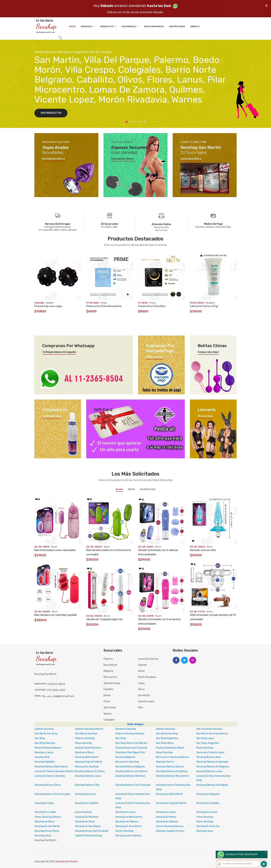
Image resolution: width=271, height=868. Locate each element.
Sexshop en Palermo (127, 822)
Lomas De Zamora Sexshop (50, 776)
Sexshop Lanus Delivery (129, 836)
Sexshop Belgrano (125, 757)
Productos (108, 26)
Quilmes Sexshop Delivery (89, 729)
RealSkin (210, 303)
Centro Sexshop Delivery (170, 826)
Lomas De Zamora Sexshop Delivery (55, 771)
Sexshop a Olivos (84, 752)
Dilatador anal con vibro (203, 550)
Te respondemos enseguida (59, 352)
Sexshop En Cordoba (208, 803)
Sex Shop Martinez (45, 743)
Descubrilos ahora (53, 159)
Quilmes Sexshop (44, 729)
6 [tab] (142, 122)
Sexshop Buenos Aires (209, 757)
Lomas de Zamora (148, 659)
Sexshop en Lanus (125, 812)
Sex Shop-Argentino (208, 743)
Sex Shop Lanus (205, 738)
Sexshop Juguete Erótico (170, 831)
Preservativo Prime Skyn (152, 306)
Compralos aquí (52, 416)
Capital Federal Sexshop (88, 836)
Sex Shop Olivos (165, 743)
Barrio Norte (110, 665)
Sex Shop (40, 738)
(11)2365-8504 (56, 684)
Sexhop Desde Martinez (88, 748)
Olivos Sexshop (83, 743)
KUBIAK (50, 303)
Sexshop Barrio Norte (87, 757)
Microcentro (110, 677)
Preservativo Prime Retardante (104, 306)
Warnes (108, 714)
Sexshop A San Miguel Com (130, 752)
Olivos (141, 689)
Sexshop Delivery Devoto (170, 767)
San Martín (144, 695)
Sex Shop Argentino (167, 738)
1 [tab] (127, 122)
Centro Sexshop (124, 831)
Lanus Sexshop (83, 812)
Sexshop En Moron (166, 817)
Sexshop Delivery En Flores (90, 771)
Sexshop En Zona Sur (208, 826)
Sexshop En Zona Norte (129, 826)
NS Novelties (148, 489)
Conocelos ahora (191, 159)
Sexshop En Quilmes (167, 822)
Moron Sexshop (205, 748)
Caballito (108, 689)
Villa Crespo (110, 707)
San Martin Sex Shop (46, 734)
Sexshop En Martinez (87, 817)
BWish (131, 489)
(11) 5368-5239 (56, 690)
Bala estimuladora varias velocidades (55, 550)
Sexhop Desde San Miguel (170, 748)
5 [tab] (139, 122)
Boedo (107, 695)
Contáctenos (177, 26)
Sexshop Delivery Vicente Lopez (52, 794)
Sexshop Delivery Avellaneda (212, 762)
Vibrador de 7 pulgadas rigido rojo (104, 619)
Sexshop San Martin (66, 862)
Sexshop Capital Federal (88, 762)
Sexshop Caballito (45, 762)
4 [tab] (136, 122)
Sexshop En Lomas (207, 812)
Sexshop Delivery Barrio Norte (51, 767)
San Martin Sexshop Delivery (212, 734)
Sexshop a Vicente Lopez (210, 752)
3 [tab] (133, 122)
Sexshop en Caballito (87, 803)
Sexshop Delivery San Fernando (133, 785)
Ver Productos (51, 113)
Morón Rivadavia (147, 677)
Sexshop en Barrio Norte (169, 794)
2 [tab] (130, 122)
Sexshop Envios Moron (47, 831)
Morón (141, 671)
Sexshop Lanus (205, 831)
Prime (104, 303)
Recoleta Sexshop (126, 729)
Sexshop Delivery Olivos (48, 785)
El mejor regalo (103, 416)
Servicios (88, 26)
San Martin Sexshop (86, 734)
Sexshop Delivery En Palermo (132, 771)
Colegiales (109, 720)
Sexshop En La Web (45, 812)
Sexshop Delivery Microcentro (172, 776)
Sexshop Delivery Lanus (209, 771)
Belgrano (108, 671)
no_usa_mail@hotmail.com (58, 696)
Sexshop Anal (42, 757)
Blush (119, 489)
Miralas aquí (205, 416)
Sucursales (130, 26)
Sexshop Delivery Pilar (87, 785)
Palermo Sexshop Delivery (130, 734)
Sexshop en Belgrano (208, 794)
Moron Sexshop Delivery (48, 748)
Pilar (141, 707)
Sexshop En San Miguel (88, 826)
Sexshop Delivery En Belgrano (213, 767)
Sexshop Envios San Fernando (92, 831)
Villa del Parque (112, 683)
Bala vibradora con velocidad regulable (56, 615)
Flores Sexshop (205, 817)
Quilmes (142, 665)
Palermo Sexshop (85, 738)
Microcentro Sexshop (127, 762)
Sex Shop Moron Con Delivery (132, 743)
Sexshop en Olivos (45, 822)
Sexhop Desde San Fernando (131, 748)
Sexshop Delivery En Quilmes (172, 771)
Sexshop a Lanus (44, 752)
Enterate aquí (154, 357)
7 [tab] (145, 122)
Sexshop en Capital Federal (171, 803)
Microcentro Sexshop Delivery (172, 757)
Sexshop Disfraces (85, 794)
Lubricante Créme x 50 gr (204, 306)
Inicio (72, 26)
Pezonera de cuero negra (48, 306)
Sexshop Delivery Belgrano (130, 767)
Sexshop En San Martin (47, 826)
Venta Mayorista (154, 26)
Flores (107, 701)
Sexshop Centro (165, 762)
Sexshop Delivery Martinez (130, 776)
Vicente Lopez (146, 701)
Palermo (108, 659)
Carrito (195, 26)
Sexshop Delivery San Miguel (212, 785)
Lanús (141, 683)
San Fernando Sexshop (209, 729)
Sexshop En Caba (44, 803)
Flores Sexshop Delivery (48, 817)
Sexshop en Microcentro (129, 817)
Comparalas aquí (208, 352)
